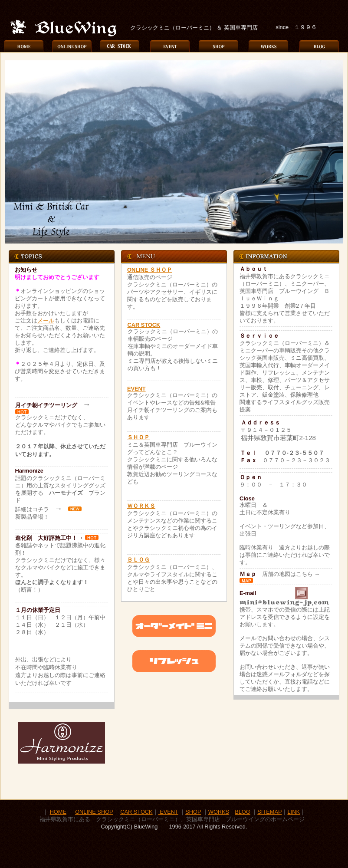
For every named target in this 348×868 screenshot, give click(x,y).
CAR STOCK (144, 325)
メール (46, 321)
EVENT (136, 389)
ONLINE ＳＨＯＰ (150, 270)
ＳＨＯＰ (138, 437)
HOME (58, 812)
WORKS (219, 812)
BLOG (243, 812)
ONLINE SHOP (94, 812)
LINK (293, 812)
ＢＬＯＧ (138, 560)
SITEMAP (269, 812)
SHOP (193, 812)
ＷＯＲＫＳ (141, 506)
